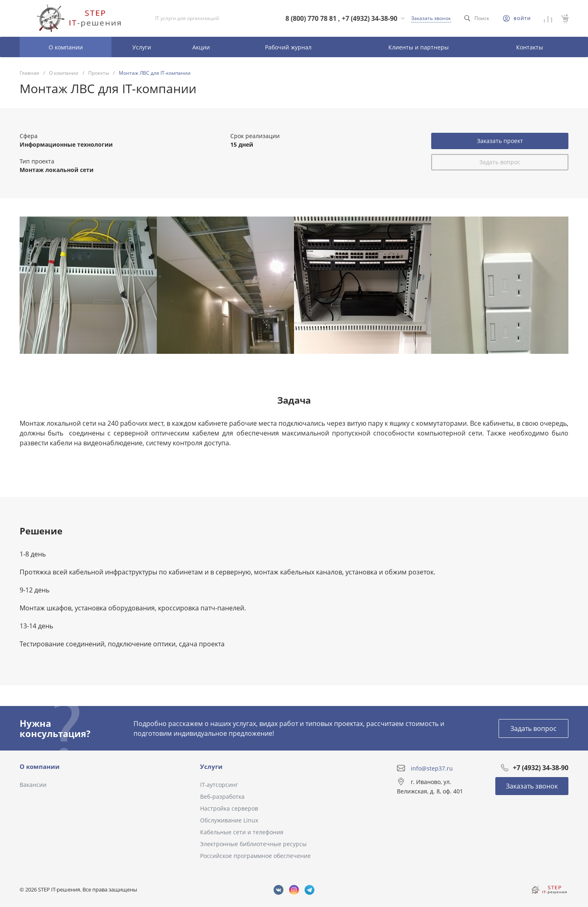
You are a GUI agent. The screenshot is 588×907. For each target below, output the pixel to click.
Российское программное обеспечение (255, 856)
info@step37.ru (432, 768)
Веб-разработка (222, 796)
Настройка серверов (229, 808)
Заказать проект (500, 141)
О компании (40, 766)
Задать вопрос (500, 162)
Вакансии (33, 785)
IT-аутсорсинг (219, 785)
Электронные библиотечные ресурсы (253, 844)
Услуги (211, 766)
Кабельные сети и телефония (242, 832)
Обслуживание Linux (229, 820)
